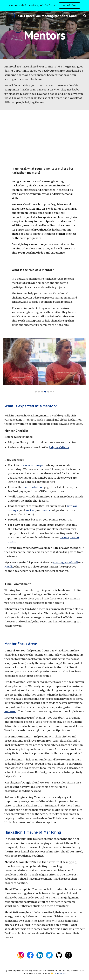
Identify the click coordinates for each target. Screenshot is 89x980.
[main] (44, 35)
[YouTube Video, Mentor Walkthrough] (44, 135)
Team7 (12, 542)
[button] (4, 16)
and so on (10, 711)
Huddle (9, 567)
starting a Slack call (66, 563)
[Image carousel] (44, 365)
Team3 (64, 537)
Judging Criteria (59, 447)
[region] (44, 5)
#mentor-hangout (34, 465)
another (30, 510)
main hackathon (33, 487)
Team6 (74, 537)
